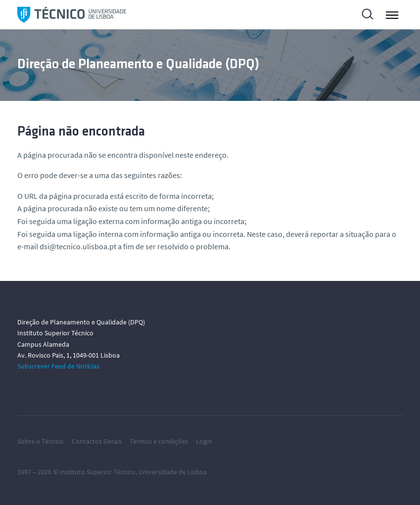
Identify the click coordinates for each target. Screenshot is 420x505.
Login (204, 441)
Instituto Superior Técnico (97, 472)
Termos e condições (159, 441)
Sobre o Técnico (41, 441)
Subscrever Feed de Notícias (58, 366)
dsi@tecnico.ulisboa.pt (78, 246)
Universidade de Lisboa (173, 472)
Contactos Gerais (97, 441)
